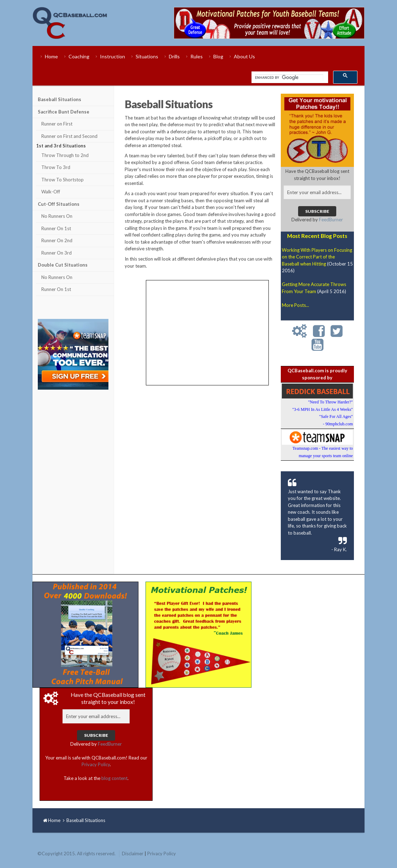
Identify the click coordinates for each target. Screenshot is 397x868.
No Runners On (57, 216)
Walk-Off (51, 192)
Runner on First (57, 124)
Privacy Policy (96, 764)
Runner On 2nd (57, 240)
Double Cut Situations (63, 265)
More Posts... (295, 305)
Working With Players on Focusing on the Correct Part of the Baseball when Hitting (317, 257)
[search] (289, 78)
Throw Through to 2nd (65, 155)
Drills (174, 56)
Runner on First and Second (69, 136)
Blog (218, 56)
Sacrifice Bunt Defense (64, 112)
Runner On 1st (56, 228)
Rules (197, 56)
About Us (244, 56)
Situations (147, 56)
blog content (114, 778)
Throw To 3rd (56, 167)
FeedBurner (331, 220)
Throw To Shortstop (63, 180)
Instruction (112, 56)
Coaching (79, 56)
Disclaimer (133, 854)
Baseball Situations (60, 99)
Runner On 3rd (57, 253)
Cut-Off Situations (59, 204)
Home (51, 56)
